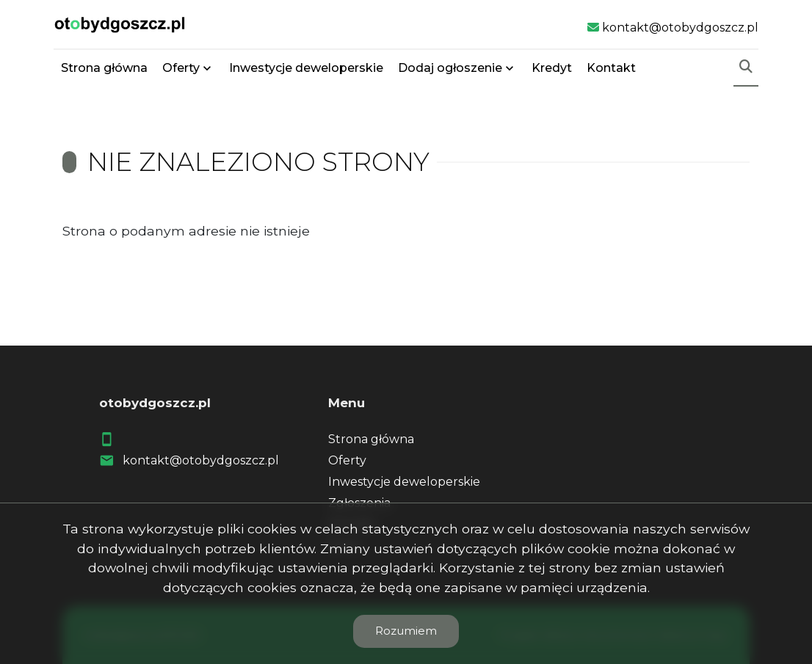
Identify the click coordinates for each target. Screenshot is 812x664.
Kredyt (552, 68)
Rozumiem (406, 631)
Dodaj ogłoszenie (450, 68)
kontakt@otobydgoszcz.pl (201, 460)
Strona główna (104, 68)
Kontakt (611, 68)
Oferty (181, 68)
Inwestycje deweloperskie (306, 68)
